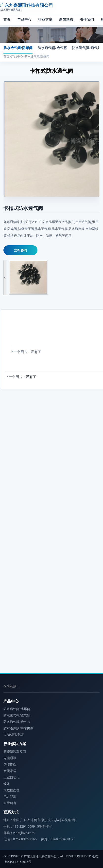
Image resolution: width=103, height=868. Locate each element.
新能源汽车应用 (15, 752)
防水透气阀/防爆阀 (18, 48)
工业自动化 (11, 777)
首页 (7, 19)
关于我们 (87, 19)
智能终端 (10, 764)
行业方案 (45, 19)
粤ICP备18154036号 (18, 862)
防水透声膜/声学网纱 (18, 728)
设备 (7, 784)
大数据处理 (11, 790)
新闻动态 (66, 19)
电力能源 (10, 796)
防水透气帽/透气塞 (52, 48)
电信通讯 (10, 758)
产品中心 (24, 19)
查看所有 (10, 803)
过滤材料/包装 (14, 735)
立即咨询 (20, 250)
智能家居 (10, 771)
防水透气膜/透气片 (86, 48)
